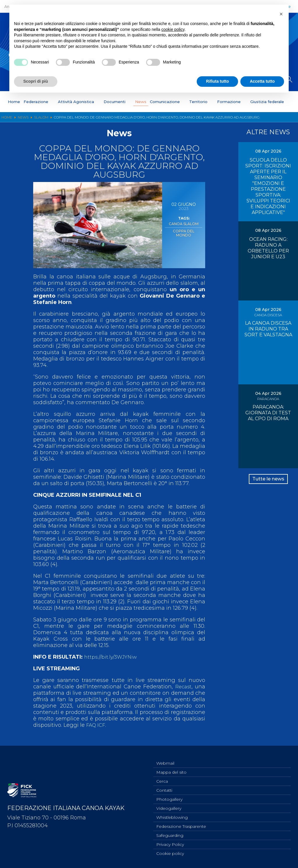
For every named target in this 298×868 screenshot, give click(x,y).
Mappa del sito (171, 767)
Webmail (165, 757)
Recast (183, 687)
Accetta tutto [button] (262, 81)
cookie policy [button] (173, 29)
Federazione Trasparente (181, 824)
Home (14, 102)
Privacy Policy (170, 844)
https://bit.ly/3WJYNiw (113, 657)
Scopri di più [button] (36, 81)
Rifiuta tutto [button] (218, 81)
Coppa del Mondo (184, 229)
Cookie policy (170, 853)
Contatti (164, 786)
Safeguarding (170, 834)
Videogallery (169, 805)
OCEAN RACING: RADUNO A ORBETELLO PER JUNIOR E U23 (268, 248)
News (141, 102)
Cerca (162, 776)
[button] (281, 14)
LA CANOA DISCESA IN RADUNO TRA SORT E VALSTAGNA (268, 329)
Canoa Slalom (184, 223)
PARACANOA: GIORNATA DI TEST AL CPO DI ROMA (268, 413)
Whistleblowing (172, 815)
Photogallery (169, 795)
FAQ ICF (97, 725)
